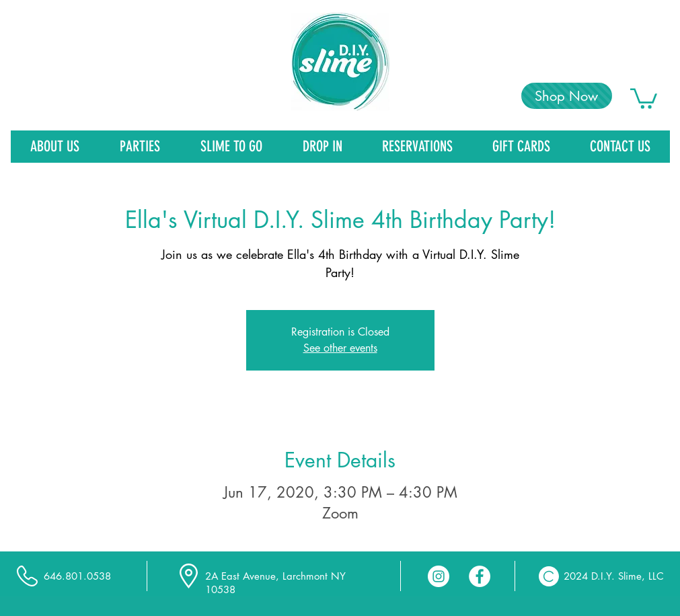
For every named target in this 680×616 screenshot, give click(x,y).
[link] (644, 98)
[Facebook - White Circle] (480, 576)
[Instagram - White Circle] (439, 576)
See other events (340, 348)
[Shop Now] (567, 96)
